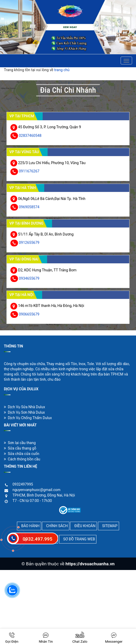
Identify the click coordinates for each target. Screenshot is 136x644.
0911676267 (29, 171)
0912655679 (29, 243)
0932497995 (23, 484)
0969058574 (29, 207)
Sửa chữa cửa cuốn (22, 454)
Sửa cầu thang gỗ (20, 448)
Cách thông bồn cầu (22, 459)
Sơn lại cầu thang (20, 443)
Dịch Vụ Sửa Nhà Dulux (24, 407)
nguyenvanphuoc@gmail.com (36, 490)
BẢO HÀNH (30, 526)
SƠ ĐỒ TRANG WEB (79, 539)
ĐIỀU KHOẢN (85, 526)
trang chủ (62, 70)
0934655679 (29, 278)
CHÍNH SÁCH (57, 526)
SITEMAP (110, 526)
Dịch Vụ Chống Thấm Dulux (28, 418)
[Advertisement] (68, 606)
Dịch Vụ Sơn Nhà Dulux (24, 412)
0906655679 (29, 314)
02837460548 (30, 136)
